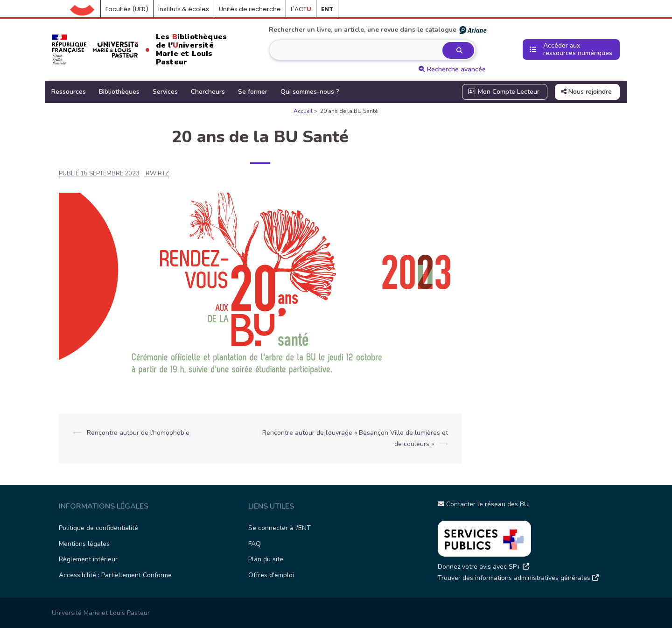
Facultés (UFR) (127, 9)
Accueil (85, 9)
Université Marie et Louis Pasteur (101, 613)
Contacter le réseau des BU (483, 504)
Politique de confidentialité (98, 528)
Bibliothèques (119, 92)
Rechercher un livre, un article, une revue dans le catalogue (378, 30)
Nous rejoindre (586, 92)
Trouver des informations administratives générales (518, 578)
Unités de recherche (250, 9)
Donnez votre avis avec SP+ (483, 567)
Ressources (69, 92)
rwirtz (157, 174)
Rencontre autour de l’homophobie (138, 433)
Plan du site (266, 559)
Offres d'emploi (271, 575)
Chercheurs (208, 92)
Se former (253, 92)
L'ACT (301, 9)
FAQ (255, 544)
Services (165, 92)
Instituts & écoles (184, 9)
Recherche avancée (452, 69)
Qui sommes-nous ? (310, 92)
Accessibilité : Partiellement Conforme (115, 575)
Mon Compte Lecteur (504, 92)
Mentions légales (84, 544)
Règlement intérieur (88, 559)
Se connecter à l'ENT (280, 528)
